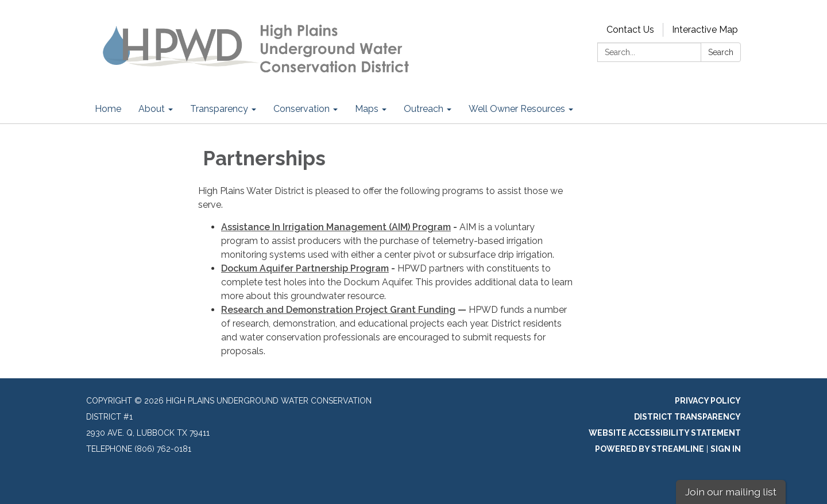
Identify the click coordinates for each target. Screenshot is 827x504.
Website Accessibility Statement (665, 433)
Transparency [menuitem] (219, 109)
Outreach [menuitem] (424, 109)
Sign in (726, 449)
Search (721, 52)
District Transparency (687, 417)
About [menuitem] (152, 109)
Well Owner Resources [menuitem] (517, 109)
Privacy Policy (708, 401)
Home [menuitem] (108, 109)
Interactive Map (705, 30)
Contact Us (630, 30)
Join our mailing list (731, 492)
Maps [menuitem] (367, 109)
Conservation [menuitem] (302, 109)
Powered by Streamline (650, 449)
